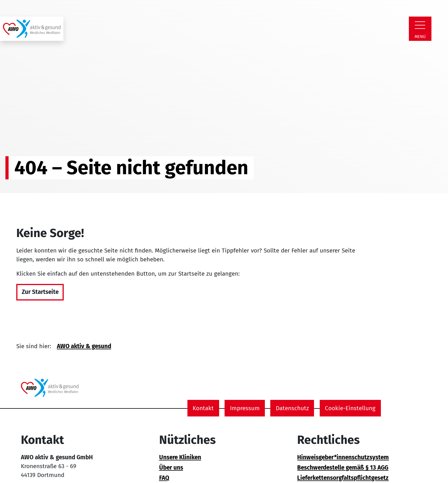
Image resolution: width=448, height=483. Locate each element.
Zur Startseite (40, 292)
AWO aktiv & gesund (84, 346)
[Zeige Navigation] (420, 25)
